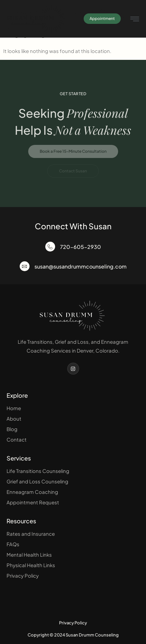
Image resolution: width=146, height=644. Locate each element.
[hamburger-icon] (135, 19)
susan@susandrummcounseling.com (81, 266)
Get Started (73, 94)
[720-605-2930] (50, 247)
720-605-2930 (81, 247)
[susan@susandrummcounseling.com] (25, 266)
